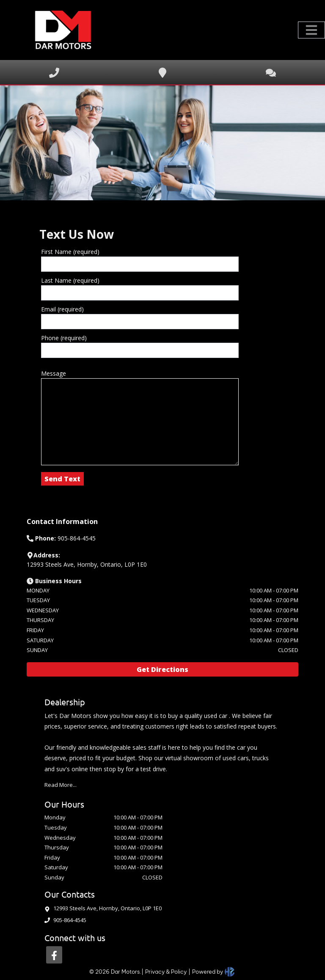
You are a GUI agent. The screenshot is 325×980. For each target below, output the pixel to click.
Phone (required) (64, 338)
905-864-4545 (70, 920)
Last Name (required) (70, 280)
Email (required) (62, 309)
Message (54, 373)
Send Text (62, 479)
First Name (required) (70, 252)
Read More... (61, 785)
